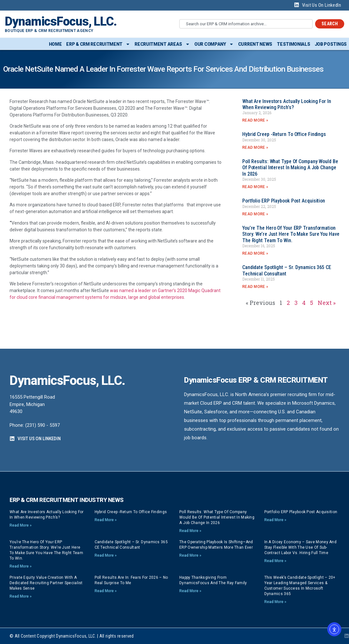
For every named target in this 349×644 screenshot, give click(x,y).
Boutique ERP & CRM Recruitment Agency (49, 31)
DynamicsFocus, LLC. (61, 21)
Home (55, 44)
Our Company (214, 44)
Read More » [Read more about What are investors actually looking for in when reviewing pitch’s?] (255, 120)
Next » (327, 303)
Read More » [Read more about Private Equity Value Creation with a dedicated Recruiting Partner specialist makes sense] (21, 596)
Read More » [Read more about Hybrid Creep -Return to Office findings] (255, 147)
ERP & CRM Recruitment (98, 44)
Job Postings (331, 44)
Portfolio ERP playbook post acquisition (284, 201)
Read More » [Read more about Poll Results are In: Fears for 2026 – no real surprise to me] (106, 591)
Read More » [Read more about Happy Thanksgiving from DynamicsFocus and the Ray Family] (190, 591)
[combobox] (246, 24)
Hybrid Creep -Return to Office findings (284, 134)
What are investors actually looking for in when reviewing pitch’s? (287, 104)
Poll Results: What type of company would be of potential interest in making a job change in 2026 (290, 167)
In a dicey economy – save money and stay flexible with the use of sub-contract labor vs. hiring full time (301, 547)
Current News (255, 44)
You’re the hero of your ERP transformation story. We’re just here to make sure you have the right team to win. (291, 234)
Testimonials (293, 44)
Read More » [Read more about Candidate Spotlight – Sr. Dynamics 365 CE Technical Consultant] (255, 287)
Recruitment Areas (162, 44)
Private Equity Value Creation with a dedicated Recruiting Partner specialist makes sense (46, 583)
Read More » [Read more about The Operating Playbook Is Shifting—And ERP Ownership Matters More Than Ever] (190, 555)
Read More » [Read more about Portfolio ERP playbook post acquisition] (255, 214)
